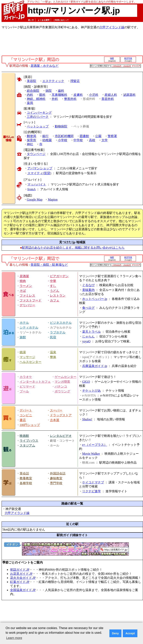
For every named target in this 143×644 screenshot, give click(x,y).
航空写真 (128, 58)
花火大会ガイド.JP (23, 578)
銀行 (45, 136)
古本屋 (55, 420)
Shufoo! (87, 419)
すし (53, 286)
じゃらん (88, 336)
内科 (30, 95)
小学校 (63, 140)
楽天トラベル (92, 332)
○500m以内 (117, 66)
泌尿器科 (129, 95)
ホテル (24, 323)
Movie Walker (91, 454)
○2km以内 (127, 66)
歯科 (61, 91)
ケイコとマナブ (93, 482)
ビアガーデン (59, 276)
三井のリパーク (38, 117)
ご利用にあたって (61, 20)
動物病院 (61, 126)
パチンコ (61, 386)
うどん (55, 291)
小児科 (94, 95)
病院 (49, 91)
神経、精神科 (36, 99)
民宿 (53, 337)
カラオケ (26, 377)
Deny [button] (115, 633)
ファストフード (31, 300)
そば (23, 291)
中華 (53, 281)
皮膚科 (78, 95)
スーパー (56, 410)
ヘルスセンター (31, 362)
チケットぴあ (92, 391)
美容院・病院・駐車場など (49, 265)
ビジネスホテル (61, 323)
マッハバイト (37, 184)
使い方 (31, 20)
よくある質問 (44, 20)
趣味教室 (56, 478)
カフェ (55, 300)
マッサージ (27, 357)
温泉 (53, 352)
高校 (92, 140)
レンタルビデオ (61, 436)
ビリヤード (27, 386)
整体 (53, 357)
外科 (55, 99)
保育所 (31, 140)
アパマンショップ (40, 168)
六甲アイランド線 (112, 27)
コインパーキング (39, 113)
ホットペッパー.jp (95, 299)
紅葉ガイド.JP (20, 582)
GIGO (86, 382)
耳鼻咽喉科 (59, 95)
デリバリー (27, 305)
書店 (23, 420)
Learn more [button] (14, 638)
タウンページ (36, 154)
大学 (105, 140)
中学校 (78, 140)
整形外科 (70, 99)
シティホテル (29, 328)
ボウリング (62, 391)
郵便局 (31, 136)
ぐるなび (88, 285)
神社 (30, 144)
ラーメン (26, 286)
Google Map (35, 200)
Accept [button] (130, 633)
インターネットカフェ (35, 382)
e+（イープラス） (95, 445)
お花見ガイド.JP (21, 574)
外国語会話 (58, 473)
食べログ (88, 308)
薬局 (30, 103)
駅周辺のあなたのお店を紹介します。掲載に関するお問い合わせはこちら (73, 248)
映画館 (24, 436)
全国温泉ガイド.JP (23, 590)
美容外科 (108, 99)
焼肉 (23, 281)
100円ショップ (30, 425)
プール (24, 391)
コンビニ (26, 415)
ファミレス (27, 296)
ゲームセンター (65, 377)
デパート (26, 410)
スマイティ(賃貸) (39, 173)
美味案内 (88, 290)
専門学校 (56, 483)
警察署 (112, 136)
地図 (112, 58)
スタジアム (27, 445)
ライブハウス (29, 441)
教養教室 (26, 478)
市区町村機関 (64, 136)
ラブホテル (58, 332)
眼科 (42, 95)
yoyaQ (86, 341)
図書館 (84, 136)
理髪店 (75, 81)
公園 (98, 136)
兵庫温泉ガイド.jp (95, 366)
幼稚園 (47, 140)
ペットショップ (38, 126)
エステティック (53, 81)
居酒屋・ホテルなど (44, 66)
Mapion (53, 200)
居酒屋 (24, 276)
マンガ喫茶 (62, 382)
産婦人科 (111, 95)
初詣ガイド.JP (20, 570)
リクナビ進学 (92, 491)
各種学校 (26, 483)
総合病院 (33, 91)
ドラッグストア (61, 415)
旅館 (23, 337)
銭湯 (23, 352)
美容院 (31, 81)
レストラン (58, 296)
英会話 (24, 473)
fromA (31, 189)
